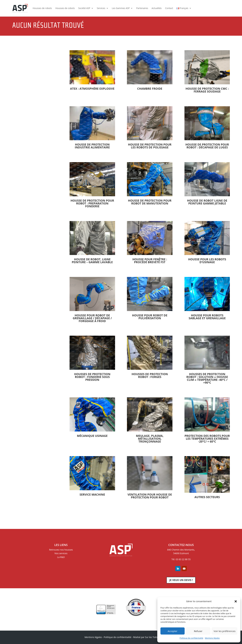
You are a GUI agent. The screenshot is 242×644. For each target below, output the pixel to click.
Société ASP (84, 8)
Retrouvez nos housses (61, 550)
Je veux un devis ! (181, 580)
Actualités (157, 8)
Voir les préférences (225, 631)
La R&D (61, 557)
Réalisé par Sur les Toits (145, 637)
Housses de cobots (65, 8)
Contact (169, 8)
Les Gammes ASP (121, 8)
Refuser (198, 631)
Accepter (173, 631)
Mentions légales (212, 638)
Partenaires (142, 8)
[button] (236, 601)
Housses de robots (42, 8)
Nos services (61, 553)
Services (101, 8)
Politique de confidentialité (191, 638)
